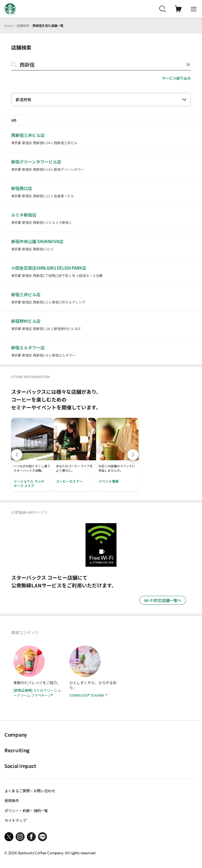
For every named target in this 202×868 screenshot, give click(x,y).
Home (9, 25)
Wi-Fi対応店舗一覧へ (163, 600)
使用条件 (12, 801)
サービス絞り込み (176, 78)
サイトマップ (15, 820)
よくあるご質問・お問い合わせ (30, 791)
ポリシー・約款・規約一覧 (26, 811)
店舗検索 (23, 25)
